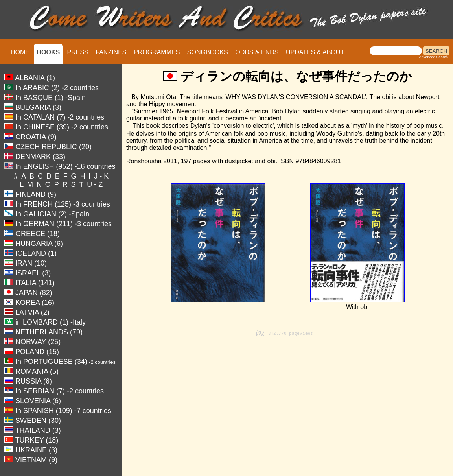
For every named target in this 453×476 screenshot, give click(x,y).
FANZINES (111, 52)
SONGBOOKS (208, 52)
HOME (20, 52)
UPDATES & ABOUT (315, 52)
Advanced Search (433, 57)
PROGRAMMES (157, 52)
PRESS (78, 52)
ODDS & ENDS (257, 52)
